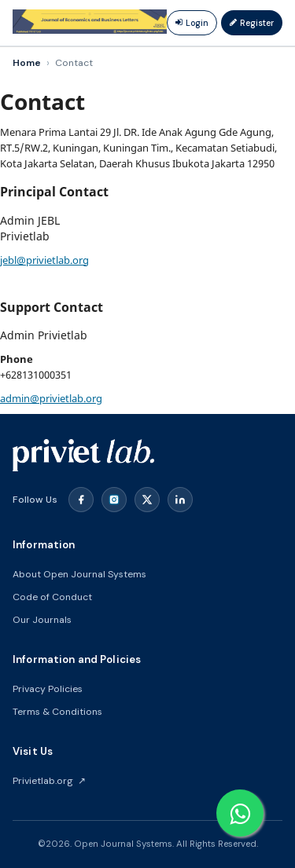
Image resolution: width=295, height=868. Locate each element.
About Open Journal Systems (79, 574)
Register (252, 23)
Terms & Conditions (57, 712)
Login (192, 23)
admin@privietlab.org (51, 398)
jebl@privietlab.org (44, 260)
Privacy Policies (48, 689)
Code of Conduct (52, 597)
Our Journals (42, 620)
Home (27, 63)
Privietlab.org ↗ (49, 781)
